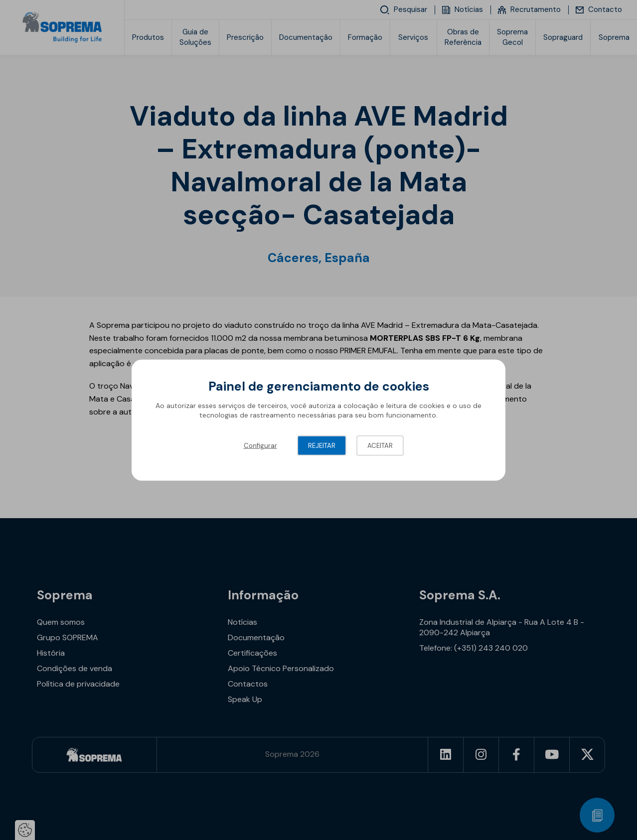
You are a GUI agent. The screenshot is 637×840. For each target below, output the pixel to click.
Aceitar (380, 445)
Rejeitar (322, 445)
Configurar (260, 445)
